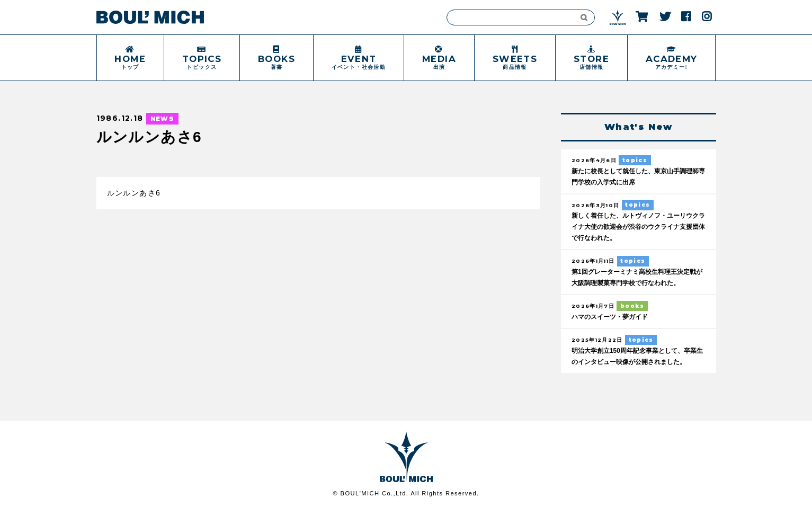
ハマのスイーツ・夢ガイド (613, 319)
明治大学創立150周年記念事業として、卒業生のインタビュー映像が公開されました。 (636, 365)
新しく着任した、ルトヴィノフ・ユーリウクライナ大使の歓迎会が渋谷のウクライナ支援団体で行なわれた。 (637, 228)
